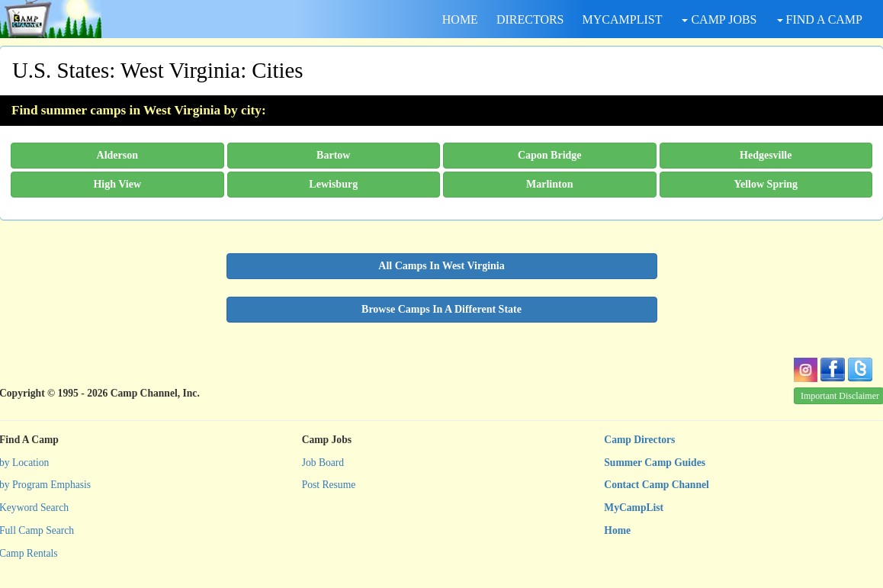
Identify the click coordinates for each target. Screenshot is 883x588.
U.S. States (61, 70)
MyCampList (634, 508)
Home (617, 530)
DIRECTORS (530, 19)
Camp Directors (639, 440)
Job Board (323, 463)
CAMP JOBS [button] (719, 19)
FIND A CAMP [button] (820, 19)
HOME (460, 19)
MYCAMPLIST (623, 19)
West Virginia (180, 70)
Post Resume (329, 485)
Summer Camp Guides (655, 463)
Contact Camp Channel (656, 485)
